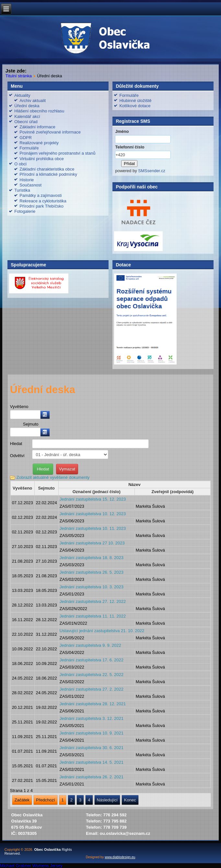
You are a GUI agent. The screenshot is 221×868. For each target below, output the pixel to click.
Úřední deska (27, 106)
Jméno (122, 131)
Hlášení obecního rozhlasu (39, 111)
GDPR (26, 138)
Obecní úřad (26, 122)
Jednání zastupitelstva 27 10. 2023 (92, 543)
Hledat (16, 444)
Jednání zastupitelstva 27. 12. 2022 (93, 601)
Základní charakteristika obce (47, 169)
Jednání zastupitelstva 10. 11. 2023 (93, 528)
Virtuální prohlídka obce (41, 159)
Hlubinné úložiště (135, 101)
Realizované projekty (39, 143)
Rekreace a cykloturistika (43, 201)
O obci (20, 164)
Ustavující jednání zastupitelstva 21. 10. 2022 (102, 631)
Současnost (30, 185)
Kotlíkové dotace (135, 106)
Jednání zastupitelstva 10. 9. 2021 (92, 733)
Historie (27, 180)
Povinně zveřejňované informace (50, 132)
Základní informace (37, 127)
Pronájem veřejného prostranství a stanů (57, 153)
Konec (130, 800)
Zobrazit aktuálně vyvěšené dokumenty (53, 477)
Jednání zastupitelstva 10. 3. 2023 (92, 587)
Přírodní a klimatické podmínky (48, 174)
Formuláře (29, 148)
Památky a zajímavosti (41, 195)
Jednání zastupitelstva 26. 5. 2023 (92, 572)
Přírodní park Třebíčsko (41, 206)
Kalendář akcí (27, 116)
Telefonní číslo (130, 147)
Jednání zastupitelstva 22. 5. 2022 (92, 675)
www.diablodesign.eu (120, 857)
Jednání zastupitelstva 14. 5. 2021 (92, 762)
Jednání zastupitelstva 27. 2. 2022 (92, 689)
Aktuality (22, 95)
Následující (107, 800)
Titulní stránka (19, 76)
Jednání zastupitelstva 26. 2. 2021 (92, 777)
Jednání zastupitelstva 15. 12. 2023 (93, 499)
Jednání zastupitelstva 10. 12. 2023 (93, 514)
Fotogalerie (25, 211)
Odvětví (17, 456)
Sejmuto (31, 424)
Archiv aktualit (33, 101)
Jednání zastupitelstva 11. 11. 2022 (93, 616)
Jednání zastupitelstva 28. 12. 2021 (93, 704)
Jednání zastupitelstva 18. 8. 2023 (92, 558)
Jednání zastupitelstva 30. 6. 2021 (92, 748)
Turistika (22, 190)
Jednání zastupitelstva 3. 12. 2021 (92, 718)
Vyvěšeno (19, 407)
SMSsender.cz (152, 171)
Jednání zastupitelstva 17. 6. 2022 (92, 660)
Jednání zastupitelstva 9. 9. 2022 (90, 645)
